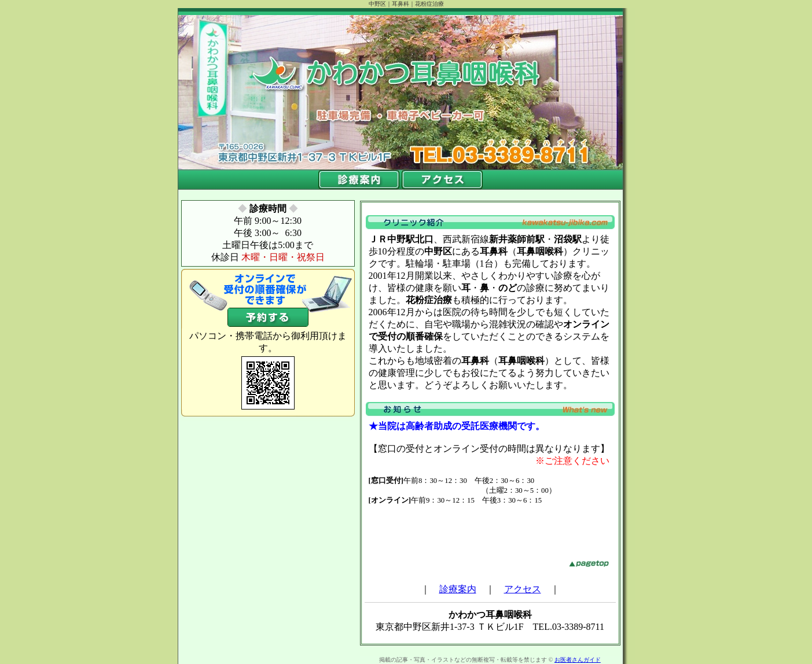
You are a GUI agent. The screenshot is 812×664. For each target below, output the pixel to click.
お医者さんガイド (578, 660)
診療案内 (458, 589)
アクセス (523, 589)
